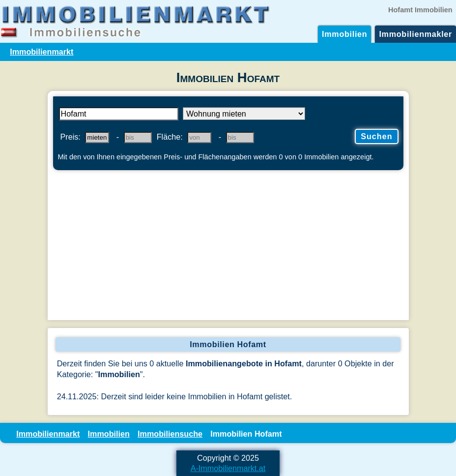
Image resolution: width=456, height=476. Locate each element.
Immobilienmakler (415, 34)
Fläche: (170, 137)
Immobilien (344, 34)
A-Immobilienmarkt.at (228, 468)
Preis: (71, 137)
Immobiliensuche (170, 434)
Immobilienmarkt (42, 52)
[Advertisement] (228, 246)
